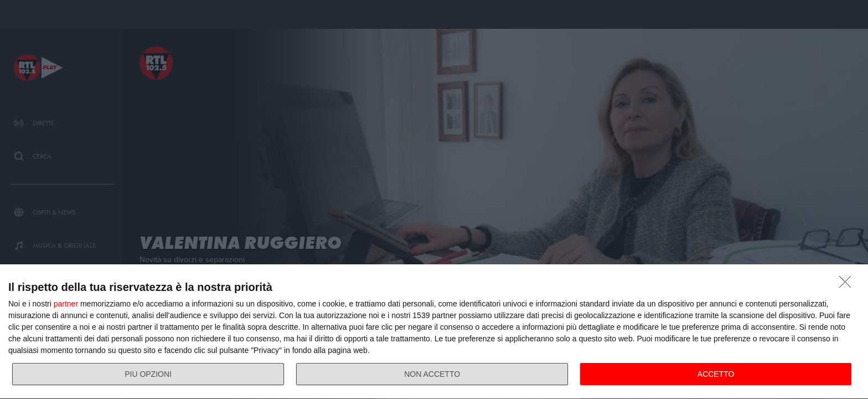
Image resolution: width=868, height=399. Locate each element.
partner (66, 304)
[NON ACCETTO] (848, 285)
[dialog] (434, 332)
